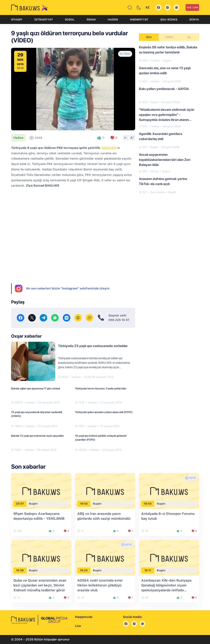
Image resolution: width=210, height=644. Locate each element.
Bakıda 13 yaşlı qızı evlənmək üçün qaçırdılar (38, 436)
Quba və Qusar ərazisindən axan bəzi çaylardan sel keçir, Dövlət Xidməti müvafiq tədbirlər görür (40, 585)
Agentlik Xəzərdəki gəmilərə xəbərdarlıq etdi (161, 136)
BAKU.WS (109, 148)
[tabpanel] (169, 119)
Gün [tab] (149, 37)
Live (192, 7)
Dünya (194, 19)
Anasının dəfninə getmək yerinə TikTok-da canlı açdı (163, 181)
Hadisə (113, 19)
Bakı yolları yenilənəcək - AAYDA (164, 89)
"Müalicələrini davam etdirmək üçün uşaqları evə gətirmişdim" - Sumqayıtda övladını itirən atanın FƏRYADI (167, 115)
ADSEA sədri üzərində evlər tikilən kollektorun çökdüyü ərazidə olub (100, 585)
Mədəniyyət (139, 19)
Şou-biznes (169, 19)
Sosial (70, 19)
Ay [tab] (189, 37)
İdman (91, 19)
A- (126, 138)
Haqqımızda (84, 617)
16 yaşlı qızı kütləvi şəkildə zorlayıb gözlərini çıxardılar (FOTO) (101, 438)
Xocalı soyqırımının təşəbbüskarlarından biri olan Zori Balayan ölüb (165, 160)
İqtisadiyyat (44, 19)
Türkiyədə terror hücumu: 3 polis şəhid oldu (101, 388)
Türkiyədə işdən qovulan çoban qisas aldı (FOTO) (104, 412)
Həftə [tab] (169, 37)
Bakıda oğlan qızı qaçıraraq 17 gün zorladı (36, 388)
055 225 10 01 (119, 320)
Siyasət (17, 19)
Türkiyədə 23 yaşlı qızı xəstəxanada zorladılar (93, 346)
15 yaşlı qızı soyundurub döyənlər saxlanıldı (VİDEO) (37, 414)
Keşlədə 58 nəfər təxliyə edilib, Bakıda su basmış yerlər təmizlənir (168, 50)
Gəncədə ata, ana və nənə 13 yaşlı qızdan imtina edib (165, 70)
